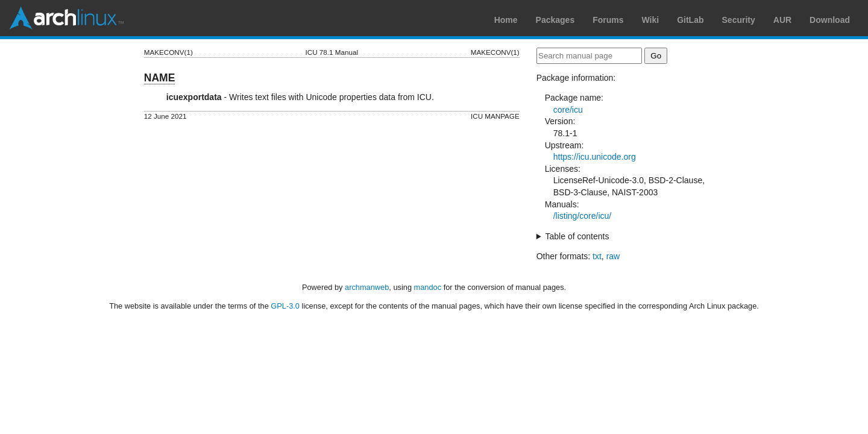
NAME (160, 78)
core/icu (568, 110)
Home (506, 20)
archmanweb (367, 287)
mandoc (428, 287)
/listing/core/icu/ (582, 216)
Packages (555, 20)
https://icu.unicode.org (595, 157)
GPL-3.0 (285, 306)
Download (830, 20)
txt (597, 256)
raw (613, 256)
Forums (608, 20)
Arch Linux (66, 18)
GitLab (690, 20)
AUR (782, 20)
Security (739, 20)
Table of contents (577, 236)
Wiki (651, 20)
